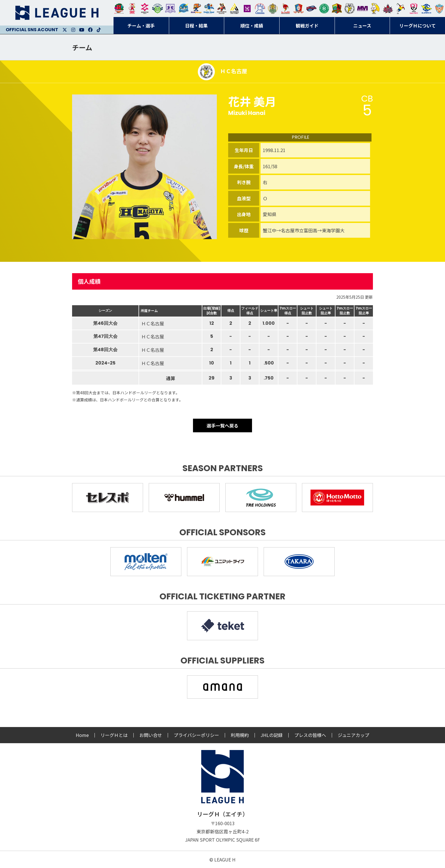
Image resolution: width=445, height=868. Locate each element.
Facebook (90, 30)
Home (82, 735)
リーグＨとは (114, 735)
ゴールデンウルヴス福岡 (273, 9)
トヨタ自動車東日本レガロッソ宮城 (119, 9)
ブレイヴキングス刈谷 (222, 9)
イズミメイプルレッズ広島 (388, 9)
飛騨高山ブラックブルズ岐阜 (337, 9)
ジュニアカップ (353, 735)
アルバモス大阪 (234, 9)
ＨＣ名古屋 (350, 9)
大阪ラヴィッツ (375, 9)
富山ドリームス (170, 9)
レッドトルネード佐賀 (286, 9)
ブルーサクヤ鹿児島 (427, 9)
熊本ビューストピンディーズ (414, 9)
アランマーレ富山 (311, 9)
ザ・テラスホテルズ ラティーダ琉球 (439, 9)
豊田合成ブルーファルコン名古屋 (196, 9)
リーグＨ (57, 13)
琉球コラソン (299, 9)
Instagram (73, 30)
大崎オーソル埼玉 (132, 9)
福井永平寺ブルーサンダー (183, 9)
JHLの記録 (272, 735)
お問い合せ (151, 735)
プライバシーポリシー (196, 735)
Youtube (82, 30)
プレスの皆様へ (310, 735)
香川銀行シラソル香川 (401, 9)
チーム (82, 47)
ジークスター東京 (145, 9)
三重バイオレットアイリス (362, 9)
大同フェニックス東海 (209, 9)
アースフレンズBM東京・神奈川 (158, 9)
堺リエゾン (247, 9)
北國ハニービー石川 (324, 9)
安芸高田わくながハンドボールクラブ (260, 9)
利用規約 (240, 735)
